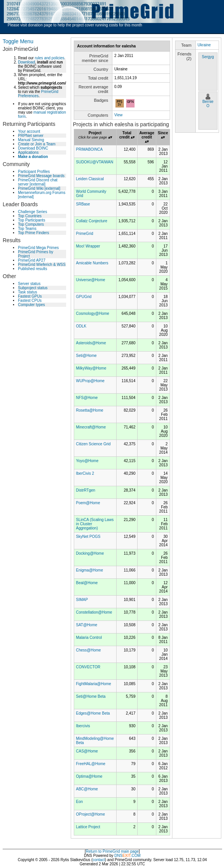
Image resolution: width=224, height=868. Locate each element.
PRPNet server (31, 136)
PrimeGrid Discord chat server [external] (38, 182)
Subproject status (33, 288)
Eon (80, 802)
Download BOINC (33, 148)
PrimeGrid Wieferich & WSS (42, 265)
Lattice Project (88, 827)
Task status (28, 292)
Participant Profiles (34, 172)
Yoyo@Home (87, 461)
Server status (29, 284)
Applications (28, 152)
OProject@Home (91, 814)
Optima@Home (89, 776)
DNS (118, 856)
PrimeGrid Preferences (38, 94)
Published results (32, 269)
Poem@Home (88, 503)
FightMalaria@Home (94, 684)
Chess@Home (88, 650)
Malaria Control (89, 638)
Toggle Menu (18, 41)
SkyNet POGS (88, 537)
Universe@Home (91, 280)
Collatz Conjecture (92, 221)
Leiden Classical (90, 179)
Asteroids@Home (91, 343)
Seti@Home (86, 356)
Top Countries (30, 216)
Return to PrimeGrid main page (112, 851)
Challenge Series (32, 212)
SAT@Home (87, 625)
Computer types (32, 305)
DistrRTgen (86, 490)
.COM (131, 856)
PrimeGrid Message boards (41, 176)
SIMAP (82, 600)
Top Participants (32, 220)
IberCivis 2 (85, 473)
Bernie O (208, 104)
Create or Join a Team (37, 144)
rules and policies (50, 58)
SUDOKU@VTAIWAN (95, 162)
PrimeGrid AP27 (32, 260)
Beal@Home (87, 583)
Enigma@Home (90, 570)
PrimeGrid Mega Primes (38, 248)
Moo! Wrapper (88, 246)
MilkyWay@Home (91, 368)
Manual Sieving (31, 140)
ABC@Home (87, 789)
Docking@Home (90, 553)
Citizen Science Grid (93, 444)
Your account (29, 131)
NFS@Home (87, 398)
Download (26, 62)
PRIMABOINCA (89, 149)
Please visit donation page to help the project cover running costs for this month (75, 25)
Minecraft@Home (91, 427)
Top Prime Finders (33, 233)
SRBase (83, 204)
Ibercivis (83, 726)
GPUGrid (84, 297)
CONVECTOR (88, 667)
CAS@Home (87, 751)
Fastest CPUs (30, 300)
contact (99, 860)
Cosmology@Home (93, 313)
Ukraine (204, 45)
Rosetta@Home (90, 410)
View (118, 115)
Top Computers (31, 224)
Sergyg (208, 57)
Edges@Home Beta (93, 713)
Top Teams (27, 229)
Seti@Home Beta (91, 696)
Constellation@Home (94, 612)
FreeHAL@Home (91, 764)
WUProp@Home (90, 381)
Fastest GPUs (30, 296)
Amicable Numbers (92, 263)
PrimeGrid (85, 234)
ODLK (81, 326)
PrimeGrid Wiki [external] (39, 188)
